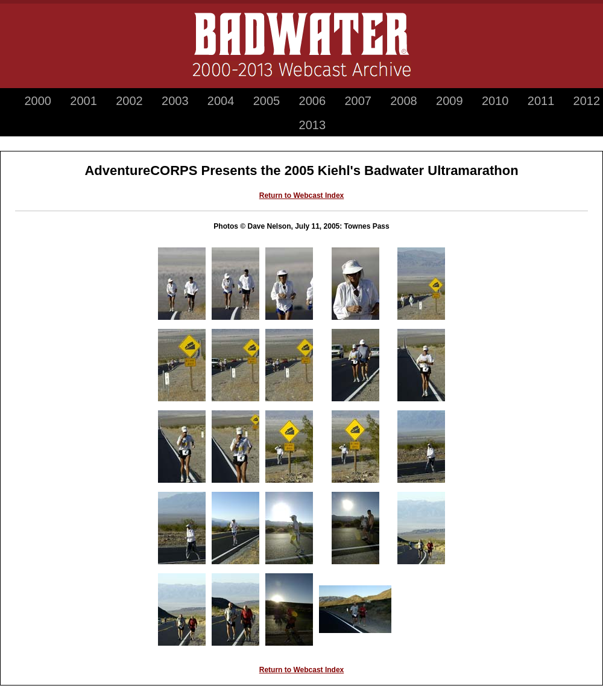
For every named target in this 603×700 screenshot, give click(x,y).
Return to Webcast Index (301, 196)
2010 (495, 101)
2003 (175, 101)
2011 (541, 101)
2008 (404, 101)
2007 (358, 101)
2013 (313, 125)
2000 (38, 101)
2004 (221, 101)
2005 (267, 101)
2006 (313, 101)
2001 (84, 101)
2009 (450, 101)
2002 (129, 101)
